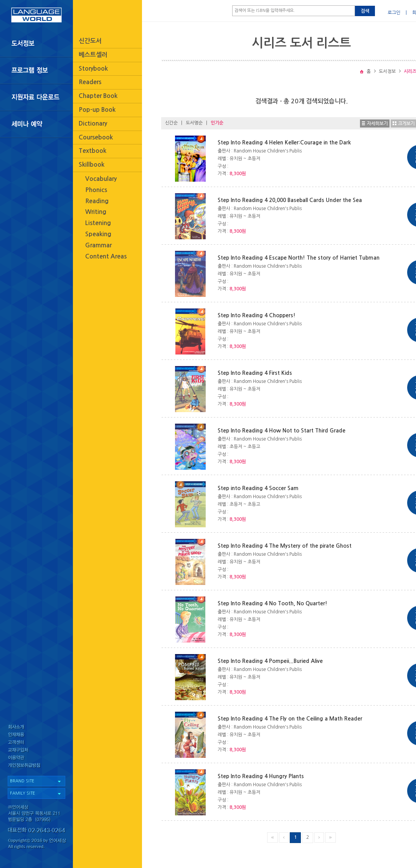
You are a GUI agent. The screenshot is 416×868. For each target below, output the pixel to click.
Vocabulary (101, 179)
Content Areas (106, 256)
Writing (96, 212)
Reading (97, 201)
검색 (365, 11)
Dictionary (93, 123)
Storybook (93, 69)
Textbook (92, 151)
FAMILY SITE (22, 793)
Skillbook (92, 165)
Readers (90, 82)
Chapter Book (98, 96)
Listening (98, 223)
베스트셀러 (93, 55)
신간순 (171, 123)
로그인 (394, 13)
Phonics (96, 190)
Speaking (98, 234)
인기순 (217, 123)
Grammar (98, 245)
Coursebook (96, 137)
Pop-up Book (97, 110)
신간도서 (90, 41)
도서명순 (194, 123)
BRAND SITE (22, 781)
